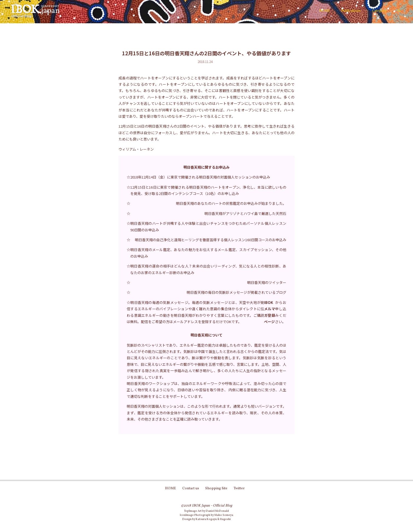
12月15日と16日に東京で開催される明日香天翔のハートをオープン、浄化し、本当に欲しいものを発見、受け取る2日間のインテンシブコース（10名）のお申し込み (208, 190)
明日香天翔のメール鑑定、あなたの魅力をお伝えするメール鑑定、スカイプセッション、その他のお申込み (208, 253)
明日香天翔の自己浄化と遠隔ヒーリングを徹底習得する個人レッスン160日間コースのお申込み (211, 240)
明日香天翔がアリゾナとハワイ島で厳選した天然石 (245, 213)
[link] (399, 11)
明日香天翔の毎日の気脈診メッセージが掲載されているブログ (236, 292)
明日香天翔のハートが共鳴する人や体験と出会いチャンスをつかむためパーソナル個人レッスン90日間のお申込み (208, 226)
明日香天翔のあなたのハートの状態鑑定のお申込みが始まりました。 (231, 203)
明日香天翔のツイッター (267, 282)
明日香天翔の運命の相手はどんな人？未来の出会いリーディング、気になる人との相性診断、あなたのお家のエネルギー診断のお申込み (208, 269)
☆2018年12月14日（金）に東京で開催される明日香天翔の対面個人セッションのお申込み (198, 177)
